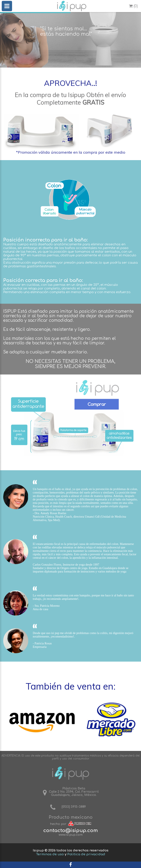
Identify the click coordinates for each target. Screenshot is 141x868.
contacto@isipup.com (71, 831)
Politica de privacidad (86, 854)
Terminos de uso (50, 854)
